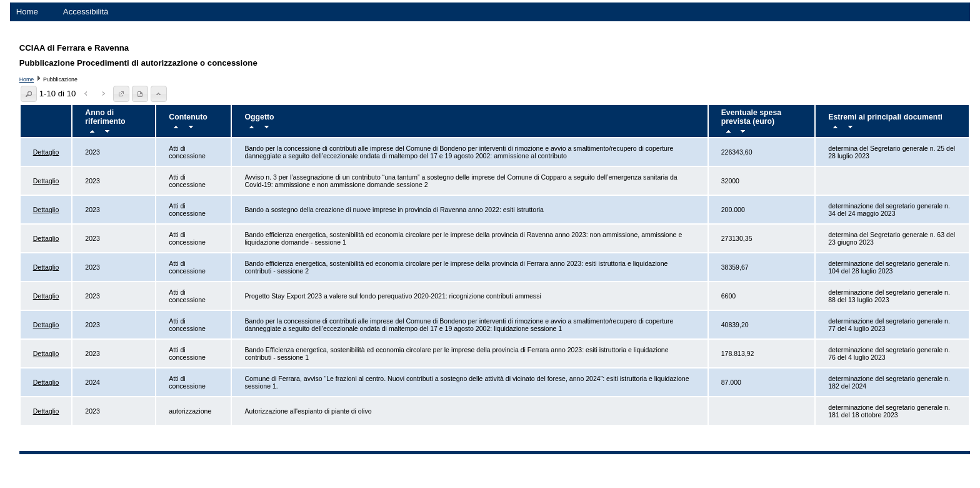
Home (27, 12)
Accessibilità (86, 12)
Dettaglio (46, 152)
